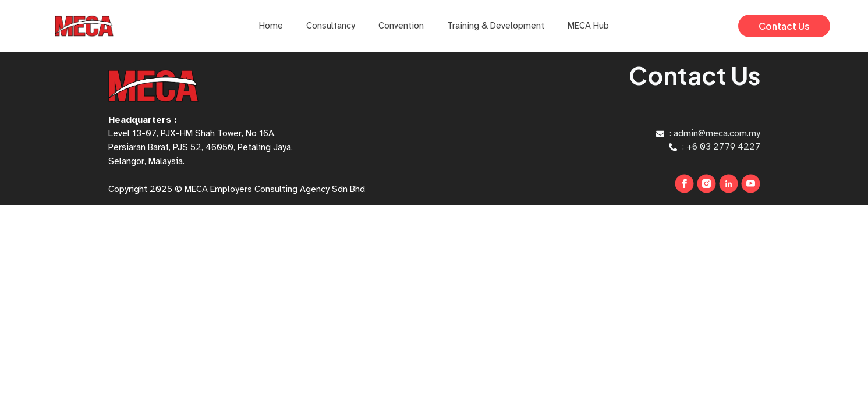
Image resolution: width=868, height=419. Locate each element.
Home (271, 26)
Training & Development (496, 26)
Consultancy (331, 26)
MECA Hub (588, 26)
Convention (401, 26)
